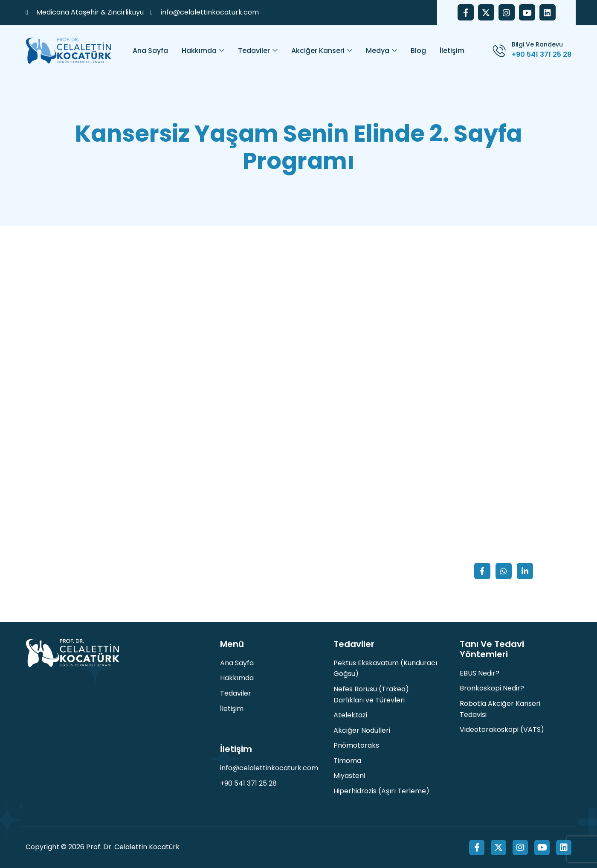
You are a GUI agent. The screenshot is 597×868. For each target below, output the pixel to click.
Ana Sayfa (150, 51)
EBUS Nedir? (480, 673)
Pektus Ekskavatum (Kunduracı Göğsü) (385, 668)
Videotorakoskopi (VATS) (502, 730)
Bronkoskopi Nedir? (492, 688)
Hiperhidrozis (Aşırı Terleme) (381, 791)
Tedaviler (258, 51)
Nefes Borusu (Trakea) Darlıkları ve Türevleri (371, 695)
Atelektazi (350, 715)
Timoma (347, 761)
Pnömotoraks (356, 745)
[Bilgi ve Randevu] (499, 51)
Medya (381, 51)
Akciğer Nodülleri (362, 730)
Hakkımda (203, 51)
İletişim (452, 51)
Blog (418, 51)
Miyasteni (349, 776)
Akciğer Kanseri (322, 51)
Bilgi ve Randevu (537, 44)
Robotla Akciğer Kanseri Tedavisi (500, 709)
